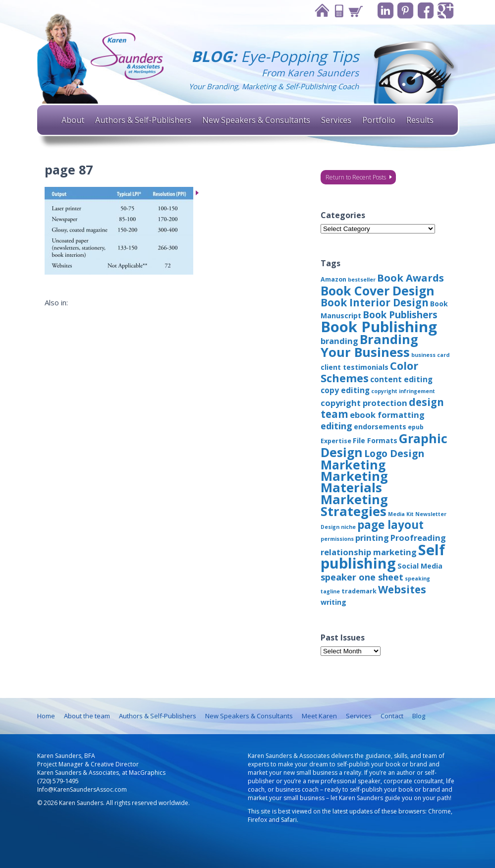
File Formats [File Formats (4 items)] (375, 440)
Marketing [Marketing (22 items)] (353, 464)
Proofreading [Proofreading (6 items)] (418, 538)
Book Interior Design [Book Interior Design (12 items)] (375, 302)
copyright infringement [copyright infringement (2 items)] (403, 391)
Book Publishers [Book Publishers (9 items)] (400, 315)
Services (336, 120)
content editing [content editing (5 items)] (401, 379)
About (73, 120)
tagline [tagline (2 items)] (330, 591)
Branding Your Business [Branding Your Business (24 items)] (369, 346)
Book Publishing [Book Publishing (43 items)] (379, 327)
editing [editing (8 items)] (336, 426)
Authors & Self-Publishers (143, 120)
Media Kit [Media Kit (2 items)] (401, 514)
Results (420, 120)
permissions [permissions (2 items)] (337, 539)
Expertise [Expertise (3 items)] (336, 441)
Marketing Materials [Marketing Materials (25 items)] (354, 482)
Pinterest (405, 11)
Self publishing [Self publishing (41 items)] (383, 556)
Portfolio (379, 120)
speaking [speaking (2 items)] (417, 579)
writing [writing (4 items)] (333, 602)
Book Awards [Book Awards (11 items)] (411, 278)
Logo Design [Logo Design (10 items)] (394, 453)
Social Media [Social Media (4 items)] (420, 566)
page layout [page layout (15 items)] (390, 525)
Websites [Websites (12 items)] (402, 589)
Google (445, 11)
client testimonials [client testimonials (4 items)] (355, 367)
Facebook (425, 11)
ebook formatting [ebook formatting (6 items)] (387, 415)
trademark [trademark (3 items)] (359, 591)
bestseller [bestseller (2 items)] (362, 280)
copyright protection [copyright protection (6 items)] (364, 403)
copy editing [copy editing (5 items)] (345, 390)
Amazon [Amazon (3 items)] (333, 279)
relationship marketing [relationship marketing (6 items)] (369, 552)
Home (320, 11)
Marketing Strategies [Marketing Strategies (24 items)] (354, 505)
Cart (354, 11)
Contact (337, 11)
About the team (87, 716)
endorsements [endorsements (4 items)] (380, 427)
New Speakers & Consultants (256, 120)
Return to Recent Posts (356, 177)
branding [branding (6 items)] (339, 341)
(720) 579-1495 (58, 781)
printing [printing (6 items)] (372, 538)
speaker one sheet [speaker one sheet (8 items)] (362, 577)
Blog (419, 716)
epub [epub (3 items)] (416, 427)
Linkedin (384, 11)
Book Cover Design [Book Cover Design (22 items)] (378, 290)
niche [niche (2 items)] (348, 527)
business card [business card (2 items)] (430, 355)
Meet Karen (319, 716)
